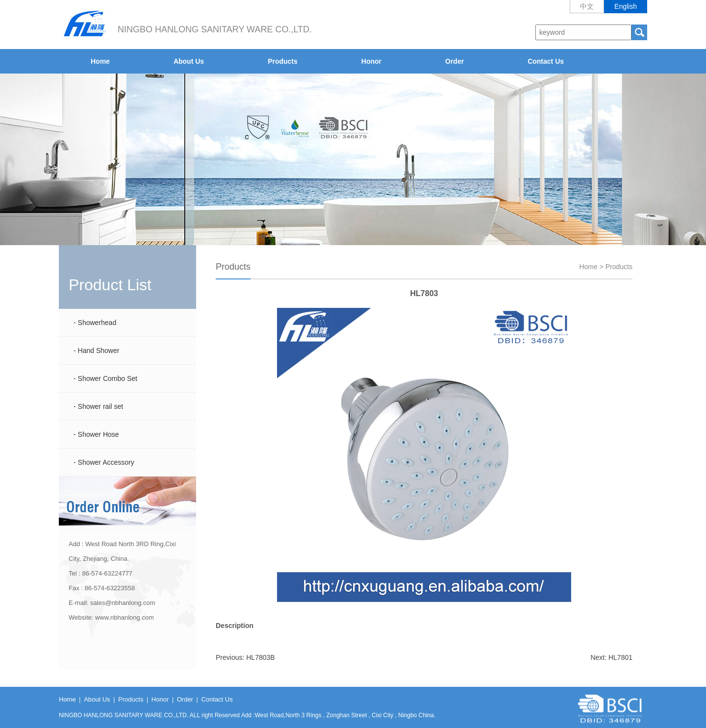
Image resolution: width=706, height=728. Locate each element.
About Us (189, 61)
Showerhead (97, 323)
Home (100, 61)
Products (283, 61)
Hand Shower (99, 351)
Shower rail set (101, 406)
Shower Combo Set (108, 378)
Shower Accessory (106, 462)
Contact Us (546, 61)
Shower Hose (99, 434)
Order (454, 61)
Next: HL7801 (611, 657)
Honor (371, 61)
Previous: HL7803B (245, 657)
